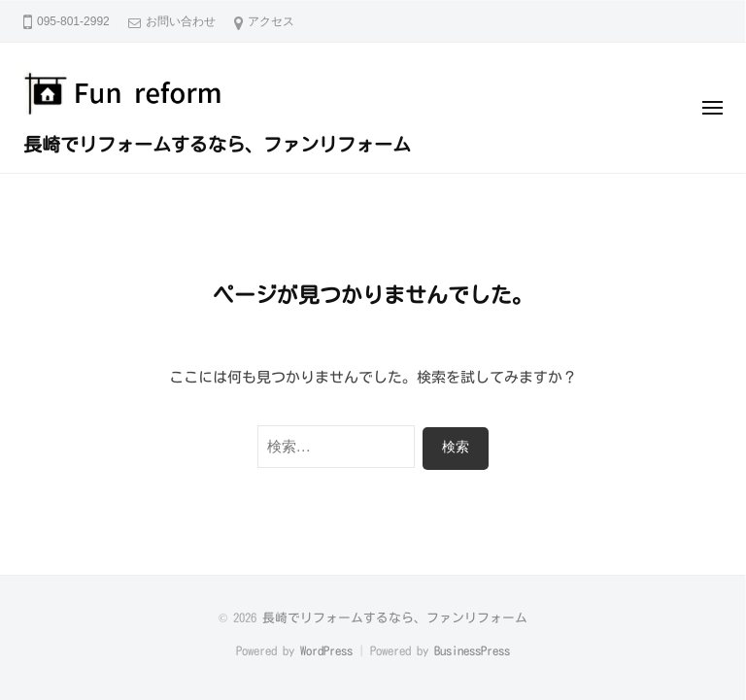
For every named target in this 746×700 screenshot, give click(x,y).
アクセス (271, 21)
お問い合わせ (181, 21)
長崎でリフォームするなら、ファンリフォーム (217, 144)
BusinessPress (472, 651)
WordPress (326, 651)
